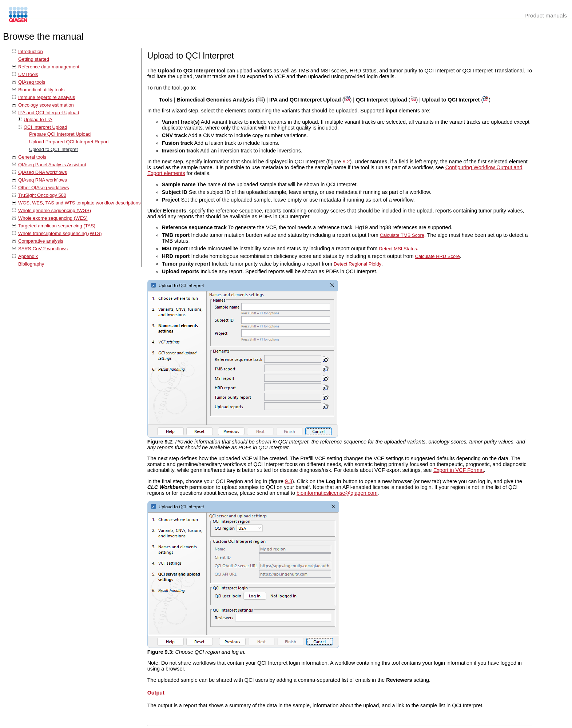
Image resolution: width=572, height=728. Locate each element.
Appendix (28, 256)
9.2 (346, 162)
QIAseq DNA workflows (43, 172)
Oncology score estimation (46, 105)
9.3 (289, 481)
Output (156, 693)
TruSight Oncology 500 (42, 195)
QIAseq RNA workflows (43, 180)
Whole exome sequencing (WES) (53, 218)
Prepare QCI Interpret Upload (60, 134)
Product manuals (546, 15)
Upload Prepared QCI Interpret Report (69, 142)
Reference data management (49, 67)
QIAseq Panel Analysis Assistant (52, 165)
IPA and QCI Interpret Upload (49, 113)
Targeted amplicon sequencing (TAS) (57, 226)
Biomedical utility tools (41, 90)
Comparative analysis (41, 241)
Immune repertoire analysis (47, 97)
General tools (32, 157)
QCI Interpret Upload (45, 127)
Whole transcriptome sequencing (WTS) (60, 233)
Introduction (31, 51)
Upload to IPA (38, 120)
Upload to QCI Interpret (53, 149)
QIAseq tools (32, 82)
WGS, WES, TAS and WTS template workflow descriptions (79, 203)
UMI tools (28, 74)
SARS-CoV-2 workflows (43, 249)
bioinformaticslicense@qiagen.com (337, 493)
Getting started (34, 59)
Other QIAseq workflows (44, 188)
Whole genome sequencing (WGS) (55, 210)
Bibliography (31, 264)
